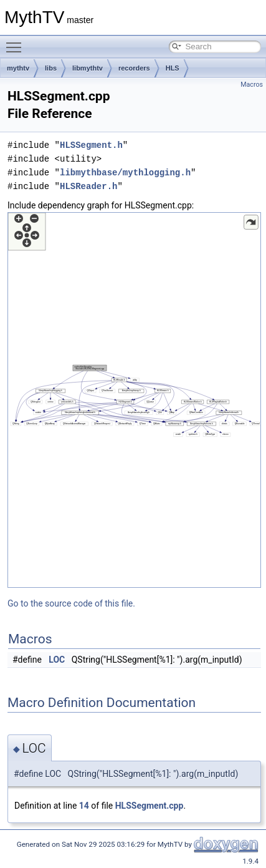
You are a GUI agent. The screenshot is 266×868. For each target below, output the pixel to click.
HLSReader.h (88, 186)
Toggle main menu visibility (17, 42)
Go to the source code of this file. (71, 603)
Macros (252, 85)
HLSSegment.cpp (150, 806)
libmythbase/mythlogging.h (125, 173)
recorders (134, 68)
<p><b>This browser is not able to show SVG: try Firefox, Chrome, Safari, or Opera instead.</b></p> (134, 400)
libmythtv (88, 68)
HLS (173, 68)
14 (84, 806)
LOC (57, 660)
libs (51, 68)
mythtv (18, 68)
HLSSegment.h (91, 145)
